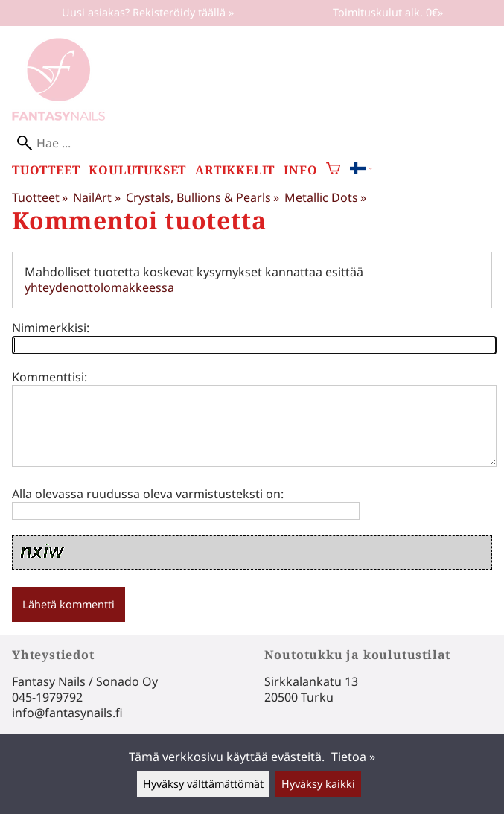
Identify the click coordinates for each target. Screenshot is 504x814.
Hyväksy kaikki (318, 784)
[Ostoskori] (333, 170)
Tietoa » (353, 757)
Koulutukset (137, 170)
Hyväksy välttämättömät (203, 784)
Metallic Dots (325, 197)
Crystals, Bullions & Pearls (202, 197)
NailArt (96, 197)
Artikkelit (235, 170)
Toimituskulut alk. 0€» (388, 12)
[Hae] (252, 143)
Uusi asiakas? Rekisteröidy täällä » (148, 12)
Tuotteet (46, 170)
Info (300, 170)
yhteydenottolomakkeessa (99, 287)
